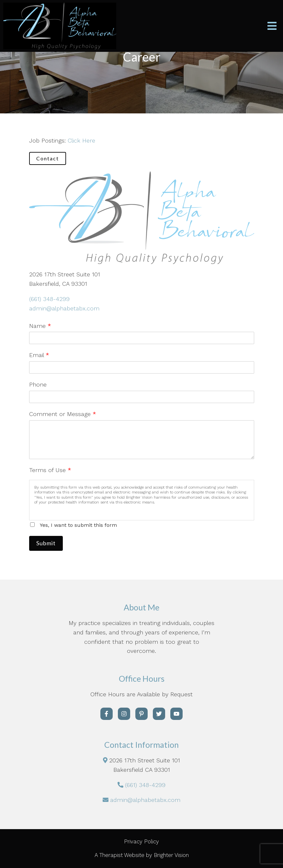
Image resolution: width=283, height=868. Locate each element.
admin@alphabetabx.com (64, 308)
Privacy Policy (141, 841)
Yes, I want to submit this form (78, 525)
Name (40, 326)
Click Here (81, 140)
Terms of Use (50, 470)
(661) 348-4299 (49, 299)
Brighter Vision (171, 855)
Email (39, 355)
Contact (48, 158)
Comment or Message (63, 414)
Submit (46, 543)
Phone (38, 384)
